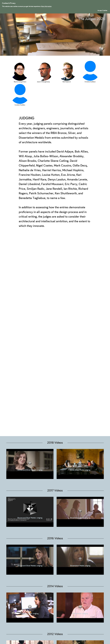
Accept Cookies (102, 10)
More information (46, 6)
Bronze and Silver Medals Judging (30, 464)
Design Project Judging (30, 608)
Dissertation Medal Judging (80, 464)
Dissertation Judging (80, 608)
